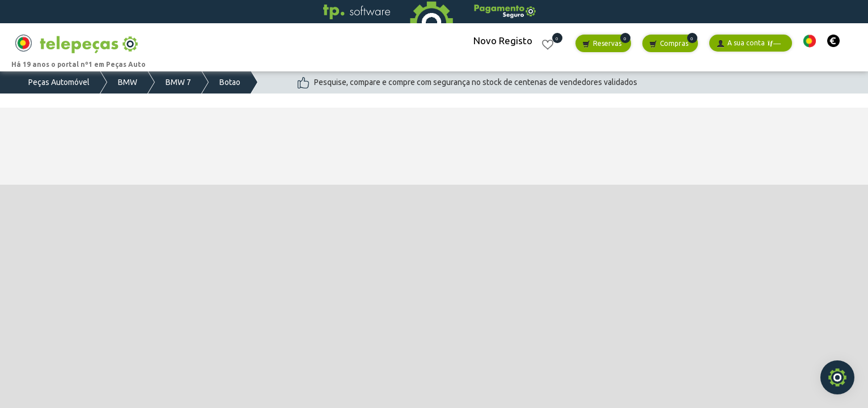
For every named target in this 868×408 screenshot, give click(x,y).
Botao (230, 82)
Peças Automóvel (59, 82)
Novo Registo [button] (503, 41)
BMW (128, 82)
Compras (669, 44)
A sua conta (749, 43)
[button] (810, 41)
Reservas (602, 44)
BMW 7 (178, 82)
